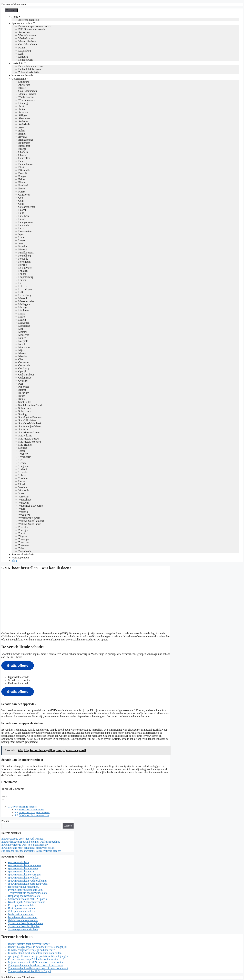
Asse (21, 127)
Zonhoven (24, 542)
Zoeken (5, 821)
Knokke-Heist (26, 253)
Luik (21, 54)
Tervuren (23, 454)
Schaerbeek (25, 411)
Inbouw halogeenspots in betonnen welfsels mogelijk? (31, 842)
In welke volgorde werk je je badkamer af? (25, 845)
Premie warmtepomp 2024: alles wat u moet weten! (36, 959)
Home (16, 17)
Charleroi (23, 152)
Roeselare (24, 393)
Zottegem (23, 545)
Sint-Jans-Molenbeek (30, 423)
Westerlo (23, 512)
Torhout (23, 469)
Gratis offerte (18, 666)
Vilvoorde (24, 490)
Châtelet (23, 155)
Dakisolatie (19, 63)
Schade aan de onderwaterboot (34, 815)
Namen (22, 48)
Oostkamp (24, 368)
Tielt (21, 460)
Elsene (22, 182)
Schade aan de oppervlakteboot (34, 812)
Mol (21, 329)
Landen (22, 274)
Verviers (23, 487)
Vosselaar (23, 497)
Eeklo (21, 179)
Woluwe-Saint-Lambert (31, 521)
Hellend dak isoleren (29, 69)
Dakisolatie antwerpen (30, 66)
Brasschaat (24, 146)
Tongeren (23, 466)
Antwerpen (24, 32)
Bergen (22, 134)
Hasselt (22, 219)
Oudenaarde (25, 378)
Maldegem (24, 304)
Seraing (22, 414)
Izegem (22, 240)
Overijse (23, 381)
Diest (21, 167)
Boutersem (24, 143)
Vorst (21, 493)
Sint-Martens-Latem (29, 432)
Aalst (21, 106)
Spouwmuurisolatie (23, 23)
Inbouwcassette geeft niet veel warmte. (22, 839)
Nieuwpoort (25, 347)
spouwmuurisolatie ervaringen (25, 875)
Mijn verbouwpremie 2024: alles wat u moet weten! (36, 962)
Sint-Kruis (24, 429)
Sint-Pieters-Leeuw (29, 439)
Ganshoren (24, 195)
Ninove (22, 353)
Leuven (22, 280)
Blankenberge (26, 140)
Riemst (22, 390)
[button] (86, 798)
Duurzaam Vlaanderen (14, 4)
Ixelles (22, 237)
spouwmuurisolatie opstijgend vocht (28, 884)
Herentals (23, 225)
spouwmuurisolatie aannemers (25, 865)
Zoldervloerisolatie (29, 72)
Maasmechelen (26, 301)
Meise (22, 314)
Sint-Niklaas (25, 436)
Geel (21, 198)
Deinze (22, 161)
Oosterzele (24, 365)
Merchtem (24, 323)
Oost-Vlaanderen (28, 44)
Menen (22, 320)
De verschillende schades (24, 807)
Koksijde (23, 259)
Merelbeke (24, 326)
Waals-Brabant (26, 38)
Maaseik (23, 298)
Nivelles (23, 356)
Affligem (23, 115)
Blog (14, 561)
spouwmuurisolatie (18, 862)
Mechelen (24, 310)
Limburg (23, 57)
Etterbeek (23, 185)
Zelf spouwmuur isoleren (22, 911)
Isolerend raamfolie (29, 20)
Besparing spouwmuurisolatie (24, 896)
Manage (23, 307)
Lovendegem (25, 289)
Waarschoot (25, 500)
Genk (21, 201)
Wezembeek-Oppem (29, 518)
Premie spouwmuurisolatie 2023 (26, 890)
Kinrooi (23, 249)
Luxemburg (25, 51)
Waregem (23, 503)
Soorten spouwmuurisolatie (23, 929)
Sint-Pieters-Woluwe (30, 442)
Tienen (22, 463)
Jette (21, 243)
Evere (21, 188)
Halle (21, 213)
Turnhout (23, 478)
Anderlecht (24, 124)
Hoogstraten (25, 231)
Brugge (22, 149)
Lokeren (23, 286)
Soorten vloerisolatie (23, 554)
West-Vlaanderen (28, 35)
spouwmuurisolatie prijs (21, 871)
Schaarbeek (25, 408)
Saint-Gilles (25, 402)
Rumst (22, 399)
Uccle (21, 481)
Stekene (23, 448)
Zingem (23, 536)
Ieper (21, 234)
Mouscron (24, 335)
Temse (22, 451)
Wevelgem (24, 515)
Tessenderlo (25, 457)
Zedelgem (24, 530)
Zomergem (24, 539)
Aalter (22, 109)
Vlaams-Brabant (27, 41)
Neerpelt (23, 341)
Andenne (23, 121)
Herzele (23, 228)
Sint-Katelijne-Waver (30, 426)
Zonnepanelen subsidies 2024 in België (29, 971)
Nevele (22, 344)
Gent (21, 204)
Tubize (22, 475)
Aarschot (23, 112)
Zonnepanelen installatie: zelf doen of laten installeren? (38, 968)
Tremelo (23, 472)
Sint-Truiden (25, 445)
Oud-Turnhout (26, 375)
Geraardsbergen (27, 207)
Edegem (23, 176)
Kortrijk (23, 265)
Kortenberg (24, 262)
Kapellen (23, 246)
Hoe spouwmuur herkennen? (24, 887)
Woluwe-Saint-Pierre (30, 524)
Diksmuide (24, 170)
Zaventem (24, 527)
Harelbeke (24, 216)
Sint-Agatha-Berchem (30, 417)
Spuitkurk (24, 82)
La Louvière (25, 268)
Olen (21, 359)
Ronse (22, 396)
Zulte (21, 548)
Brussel (22, 88)
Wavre (22, 509)
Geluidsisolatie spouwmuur (23, 920)
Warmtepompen (20, 558)
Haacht (22, 210)
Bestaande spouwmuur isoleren (35, 26)
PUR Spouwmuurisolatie (32, 29)
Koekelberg (25, 256)
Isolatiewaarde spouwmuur (23, 917)
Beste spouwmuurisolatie (22, 908)
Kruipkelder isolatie (22, 75)
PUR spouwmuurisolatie (21, 905)
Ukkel (22, 484)
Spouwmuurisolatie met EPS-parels (27, 899)
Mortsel (23, 332)
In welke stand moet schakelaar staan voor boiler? (28, 848)
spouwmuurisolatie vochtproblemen (28, 881)
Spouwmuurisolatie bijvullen (24, 926)
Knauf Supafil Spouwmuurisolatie (27, 902)
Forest (22, 192)
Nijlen (22, 350)
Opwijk (22, 371)
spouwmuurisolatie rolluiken (24, 878)
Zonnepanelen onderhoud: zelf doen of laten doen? (36, 965)
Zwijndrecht (25, 551)
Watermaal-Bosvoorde (30, 506)
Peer (21, 384)
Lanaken (23, 271)
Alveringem (25, 118)
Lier (21, 283)
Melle (21, 317)
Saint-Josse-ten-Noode (31, 405)
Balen (21, 131)
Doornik (23, 173)
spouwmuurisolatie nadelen (23, 868)
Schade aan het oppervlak (32, 810)
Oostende (23, 362)
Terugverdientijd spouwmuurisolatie (28, 893)
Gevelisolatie (20, 79)
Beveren (23, 137)
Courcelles (24, 158)
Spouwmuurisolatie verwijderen (26, 923)
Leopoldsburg (26, 277)
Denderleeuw (26, 164)
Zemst (22, 533)
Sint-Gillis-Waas (27, 420)
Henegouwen (25, 60)
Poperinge (24, 387)
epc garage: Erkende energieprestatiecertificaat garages (31, 851)
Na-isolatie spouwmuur (21, 914)
